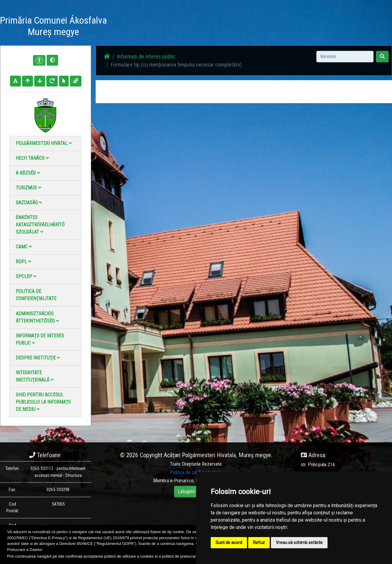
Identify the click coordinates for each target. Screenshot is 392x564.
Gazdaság (29, 203)
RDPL (23, 262)
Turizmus (28, 188)
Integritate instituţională (35, 376)
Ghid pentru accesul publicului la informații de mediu (43, 402)
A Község (28, 173)
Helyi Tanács (32, 158)
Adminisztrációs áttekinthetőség (37, 317)
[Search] (345, 57)
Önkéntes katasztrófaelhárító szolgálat (40, 225)
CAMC (24, 247)
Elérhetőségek (255, 27)
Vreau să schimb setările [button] (299, 543)
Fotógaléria (191, 27)
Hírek (167, 27)
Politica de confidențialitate (36, 295)
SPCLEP (26, 276)
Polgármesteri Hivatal (44, 143)
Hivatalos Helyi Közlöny (299, 27)
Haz (151, 27)
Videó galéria (221, 27)
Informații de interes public (40, 339)
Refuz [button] (259, 543)
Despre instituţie (38, 358)
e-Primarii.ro (182, 481)
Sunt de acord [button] (229, 543)
